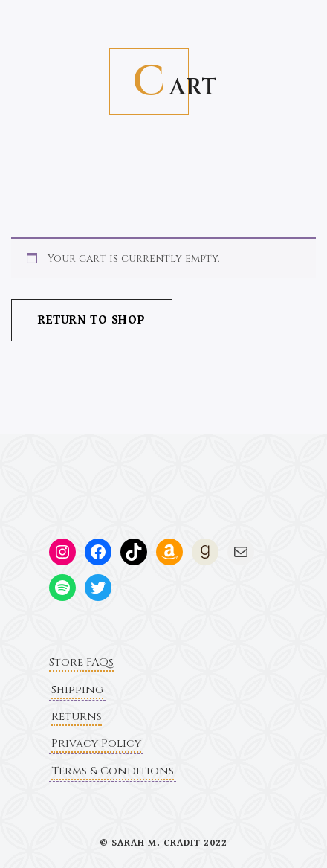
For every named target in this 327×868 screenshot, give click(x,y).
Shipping (77, 690)
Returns (77, 717)
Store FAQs (81, 662)
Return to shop (92, 320)
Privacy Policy (96, 743)
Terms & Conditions (113, 771)
